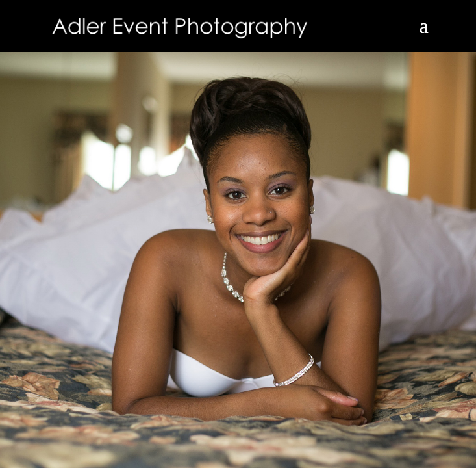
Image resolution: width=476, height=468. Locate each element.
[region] (238, 234)
